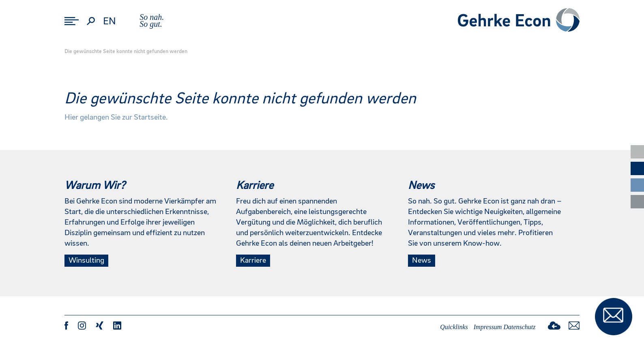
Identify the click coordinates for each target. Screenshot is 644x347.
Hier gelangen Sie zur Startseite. (116, 118)
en (109, 21)
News (422, 261)
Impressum (488, 327)
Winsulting (86, 261)
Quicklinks (454, 327)
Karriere (253, 261)
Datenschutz (519, 327)
